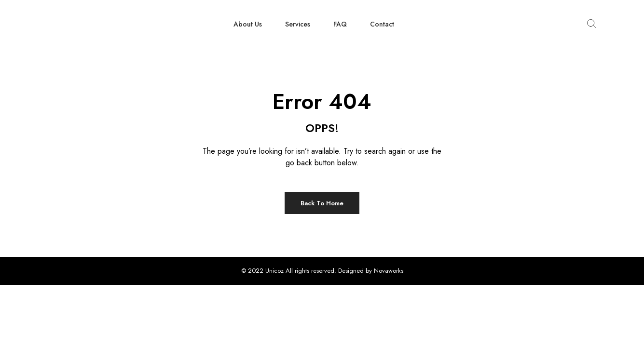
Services (298, 24)
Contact (382, 24)
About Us (248, 24)
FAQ (340, 24)
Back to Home (322, 203)
